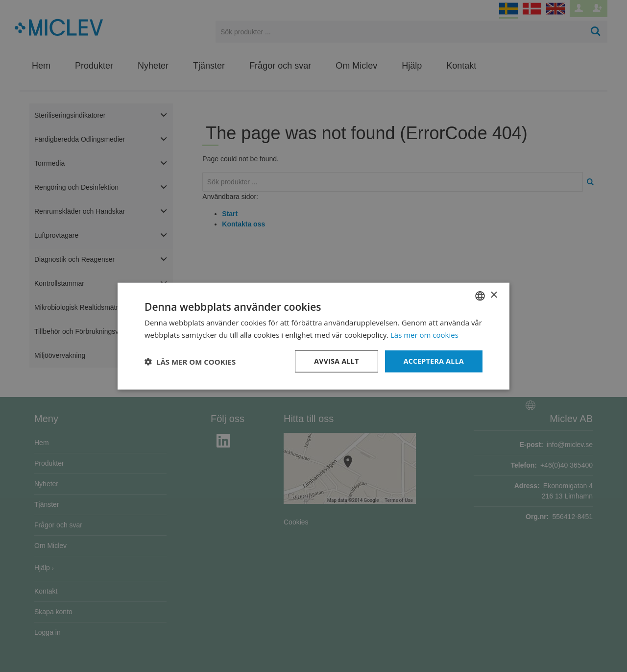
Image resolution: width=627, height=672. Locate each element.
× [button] (494, 295)
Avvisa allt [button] (336, 361)
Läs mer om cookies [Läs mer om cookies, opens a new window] (424, 334)
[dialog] (313, 336)
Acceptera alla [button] (434, 361)
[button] (190, 361)
